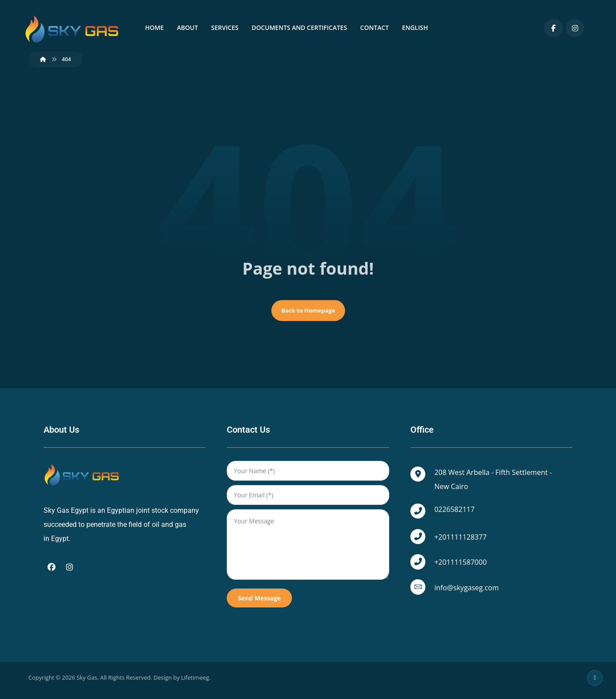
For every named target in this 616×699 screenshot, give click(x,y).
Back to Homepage (308, 315)
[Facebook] (553, 28)
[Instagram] (575, 28)
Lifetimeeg (195, 684)
